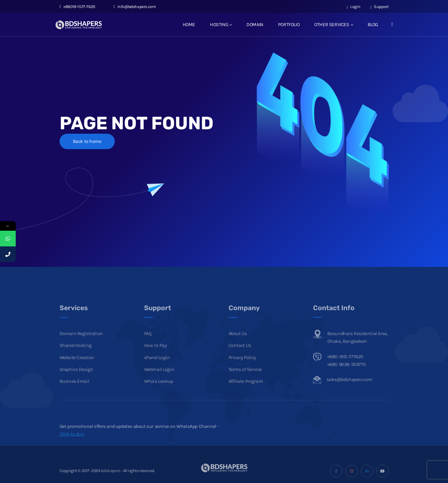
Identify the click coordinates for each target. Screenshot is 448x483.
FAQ (148, 344)
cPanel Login (157, 368)
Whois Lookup (159, 392)
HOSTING (221, 24)
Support (379, 7)
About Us (238, 344)
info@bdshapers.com (135, 7)
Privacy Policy (242, 368)
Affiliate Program (246, 392)
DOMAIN (255, 24)
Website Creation (77, 368)
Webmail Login (159, 380)
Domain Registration (81, 344)
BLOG (373, 24)
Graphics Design (76, 380)
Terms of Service (245, 380)
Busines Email (74, 392)
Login (353, 7)
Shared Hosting (76, 356)
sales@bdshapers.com (349, 390)
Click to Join (72, 445)
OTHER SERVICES (333, 24)
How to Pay (155, 356)
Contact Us (240, 356)
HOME (189, 24)
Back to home (87, 141)
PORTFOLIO (289, 24)
